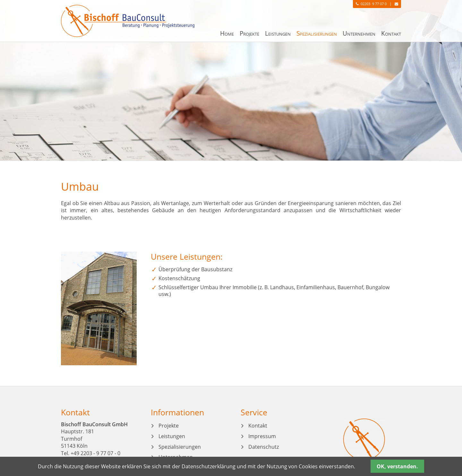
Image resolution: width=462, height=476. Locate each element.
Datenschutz (264, 447)
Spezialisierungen (317, 33)
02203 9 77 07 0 (369, 4)
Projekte (249, 33)
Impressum (262, 436)
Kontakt (391, 33)
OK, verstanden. (397, 466)
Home (227, 33)
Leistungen (278, 33)
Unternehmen (359, 33)
